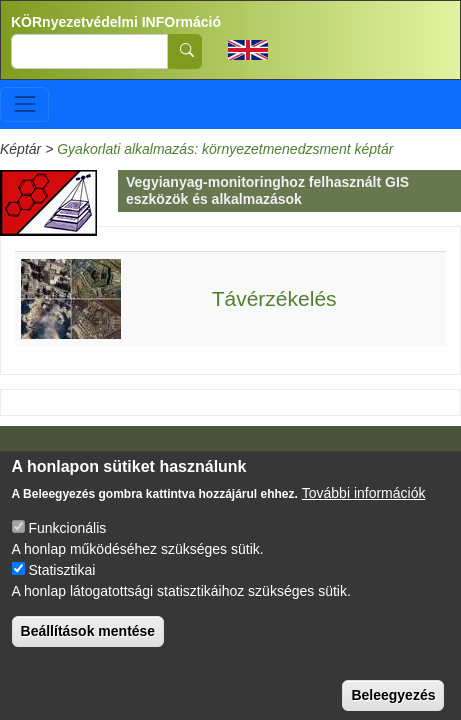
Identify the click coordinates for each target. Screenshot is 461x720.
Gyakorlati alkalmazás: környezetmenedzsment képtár (225, 149)
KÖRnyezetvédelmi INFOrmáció (116, 22)
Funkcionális (67, 546)
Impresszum (58, 464)
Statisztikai (61, 588)
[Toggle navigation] (24, 104)
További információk (364, 511)
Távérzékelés (274, 298)
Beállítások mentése (88, 649)
